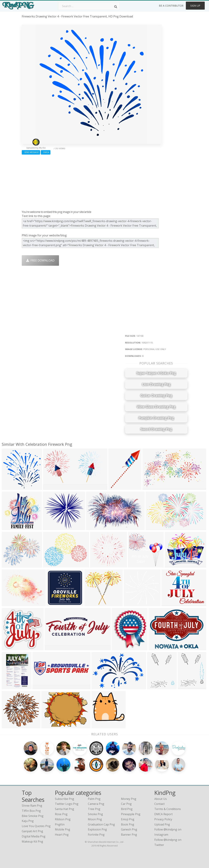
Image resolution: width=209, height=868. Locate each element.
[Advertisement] (92, 181)
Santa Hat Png (64, 809)
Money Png (129, 799)
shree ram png (32, 806)
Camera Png (96, 804)
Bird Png (127, 809)
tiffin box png (31, 811)
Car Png (126, 804)
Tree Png (94, 809)
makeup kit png (32, 841)
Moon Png (95, 819)
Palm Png (94, 799)
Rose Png (61, 814)
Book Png (128, 824)
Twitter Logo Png (67, 804)
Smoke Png (95, 814)
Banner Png (129, 835)
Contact (159, 804)
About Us (161, 799)
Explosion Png (97, 829)
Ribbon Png (63, 819)
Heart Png (62, 835)
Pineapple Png (131, 814)
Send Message (31, 152)
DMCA (46, 152)
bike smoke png (33, 816)
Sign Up (195, 6)
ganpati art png (32, 831)
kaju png (28, 821)
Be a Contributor (171, 6)
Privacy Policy (163, 819)
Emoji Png (128, 819)
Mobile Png (63, 829)
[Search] (116, 7)
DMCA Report (163, 814)
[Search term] (89, 6)
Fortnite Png (96, 835)
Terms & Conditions (168, 809)
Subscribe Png (64, 799)
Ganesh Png (129, 829)
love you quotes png (36, 826)
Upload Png (162, 824)
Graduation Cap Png (101, 824)
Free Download (40, 260)
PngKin (60, 824)
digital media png (34, 836)
